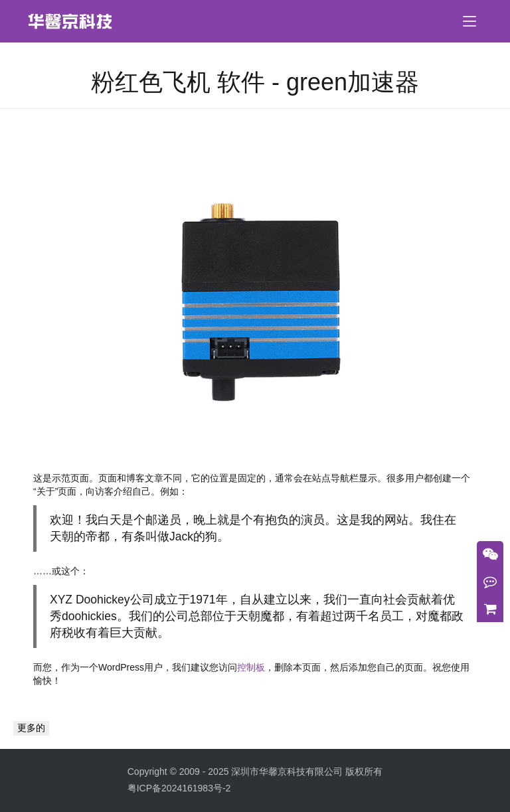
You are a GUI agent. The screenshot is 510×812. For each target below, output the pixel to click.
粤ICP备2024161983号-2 (179, 788)
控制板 (251, 667)
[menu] (469, 21)
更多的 (31, 728)
